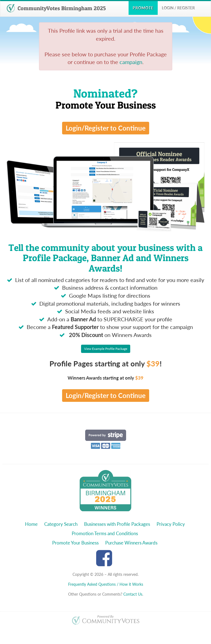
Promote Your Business (75, 543)
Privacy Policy (171, 524)
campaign (131, 62)
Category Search (61, 524)
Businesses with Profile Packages (117, 524)
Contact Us (133, 594)
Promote (143, 8)
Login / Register (178, 8)
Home (31, 524)
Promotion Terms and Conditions (105, 533)
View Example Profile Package (106, 349)
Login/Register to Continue (106, 128)
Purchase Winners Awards (131, 543)
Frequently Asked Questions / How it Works (106, 584)
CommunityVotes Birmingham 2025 (56, 8)
